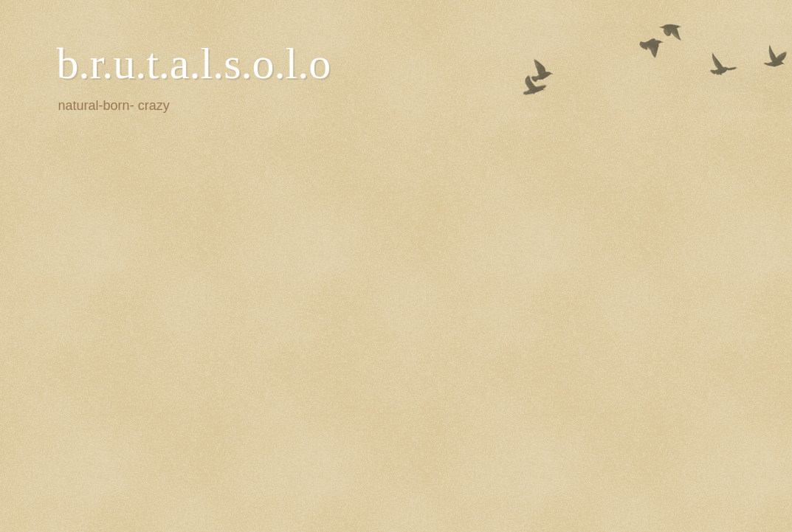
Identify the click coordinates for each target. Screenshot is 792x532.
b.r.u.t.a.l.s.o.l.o (194, 63)
